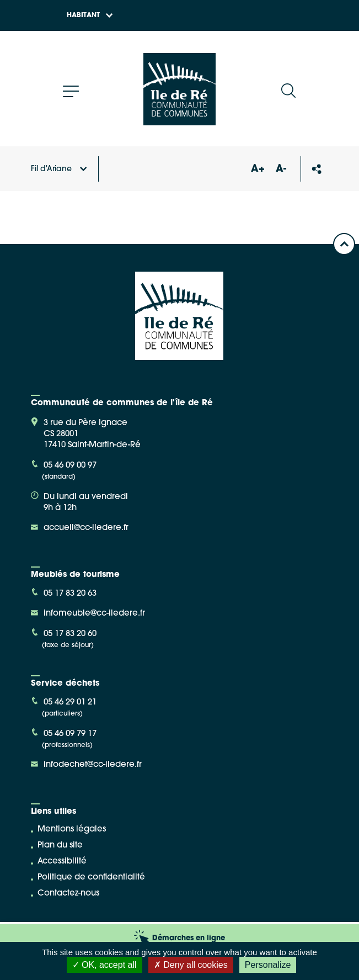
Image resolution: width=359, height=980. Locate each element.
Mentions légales (72, 830)
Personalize (268, 965)
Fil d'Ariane (59, 169)
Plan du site (60, 846)
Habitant (90, 15)
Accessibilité (62, 862)
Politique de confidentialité (91, 878)
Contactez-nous (68, 894)
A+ (258, 169)
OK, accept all (105, 965)
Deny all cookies (191, 965)
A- (281, 169)
